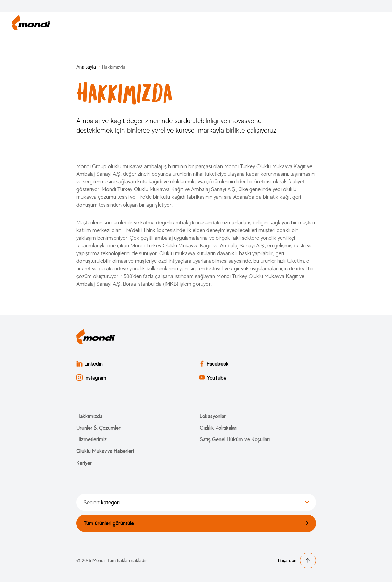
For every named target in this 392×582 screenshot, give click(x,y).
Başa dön (297, 560)
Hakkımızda (89, 416)
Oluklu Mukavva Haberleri (105, 451)
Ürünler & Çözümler (98, 428)
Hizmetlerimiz (92, 439)
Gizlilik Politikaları (218, 428)
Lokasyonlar (213, 416)
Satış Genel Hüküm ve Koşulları (235, 439)
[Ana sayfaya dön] (31, 24)
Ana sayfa (86, 67)
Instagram (91, 377)
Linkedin (90, 363)
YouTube (213, 377)
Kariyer (84, 463)
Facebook (214, 363)
